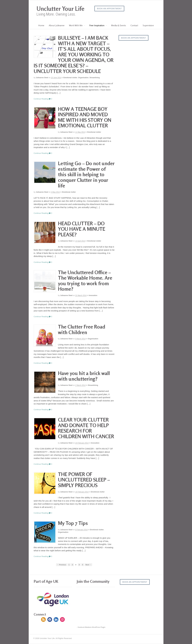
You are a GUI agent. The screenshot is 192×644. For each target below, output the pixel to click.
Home (41, 25)
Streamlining (95, 78)
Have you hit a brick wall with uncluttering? (84, 376)
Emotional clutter (70, 78)
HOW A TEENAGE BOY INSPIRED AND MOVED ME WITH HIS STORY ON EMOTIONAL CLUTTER (85, 117)
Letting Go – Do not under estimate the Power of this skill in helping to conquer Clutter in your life (86, 174)
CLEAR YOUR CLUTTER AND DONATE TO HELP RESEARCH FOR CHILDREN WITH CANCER (86, 428)
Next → (88, 565)
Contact (134, 25)
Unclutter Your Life (60, 9)
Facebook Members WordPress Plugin (92, 627)
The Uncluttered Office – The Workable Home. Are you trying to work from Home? (85, 281)
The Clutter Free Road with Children (82, 329)
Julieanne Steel (42, 78)
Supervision (148, 25)
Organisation (83, 78)
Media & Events (119, 25)
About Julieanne (57, 25)
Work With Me (76, 25)
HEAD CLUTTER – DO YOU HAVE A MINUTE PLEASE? (82, 229)
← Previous (62, 565)
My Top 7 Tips (73, 523)
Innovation (93, 295)
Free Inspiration (97, 25)
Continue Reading (41, 99)
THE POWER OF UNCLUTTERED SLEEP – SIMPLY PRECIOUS (84, 480)
